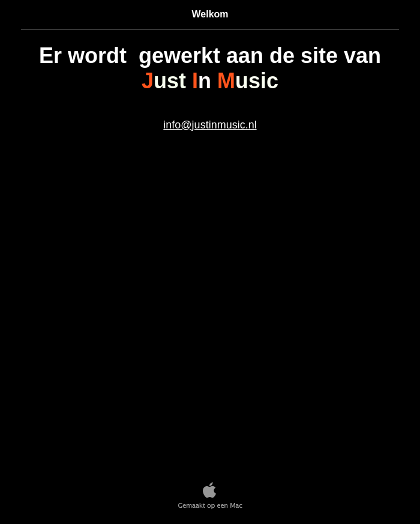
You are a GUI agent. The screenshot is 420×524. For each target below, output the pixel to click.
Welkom (210, 14)
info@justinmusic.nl (210, 125)
